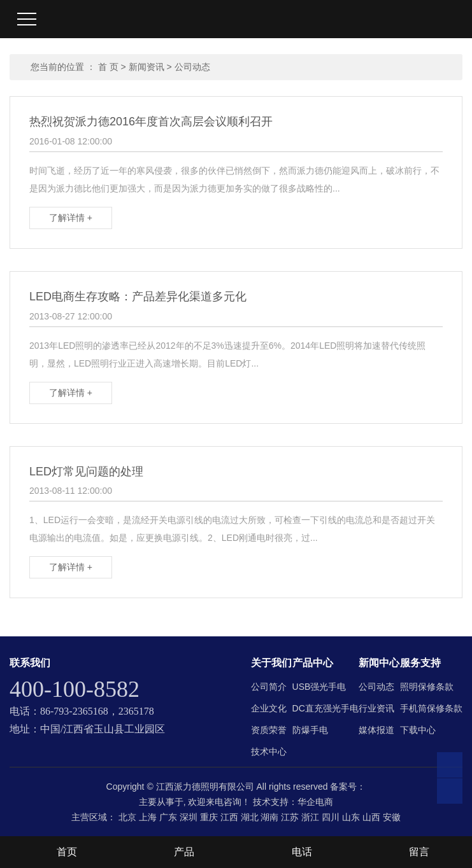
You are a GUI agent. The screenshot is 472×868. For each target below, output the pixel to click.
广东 (168, 817)
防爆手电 (310, 730)
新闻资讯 (147, 67)
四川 (331, 817)
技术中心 (269, 752)
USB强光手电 (319, 687)
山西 (371, 817)
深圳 (189, 817)
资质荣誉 (269, 730)
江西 (229, 817)
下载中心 (418, 730)
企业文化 (269, 708)
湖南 (269, 817)
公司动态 (192, 67)
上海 (148, 817)
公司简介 (269, 687)
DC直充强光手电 (325, 708)
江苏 (290, 817)
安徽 (392, 817)
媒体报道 (376, 730)
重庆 (209, 817)
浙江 (310, 817)
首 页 (108, 67)
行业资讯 (376, 708)
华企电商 (315, 802)
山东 (351, 817)
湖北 (250, 817)
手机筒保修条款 (431, 708)
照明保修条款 (427, 687)
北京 (127, 817)
